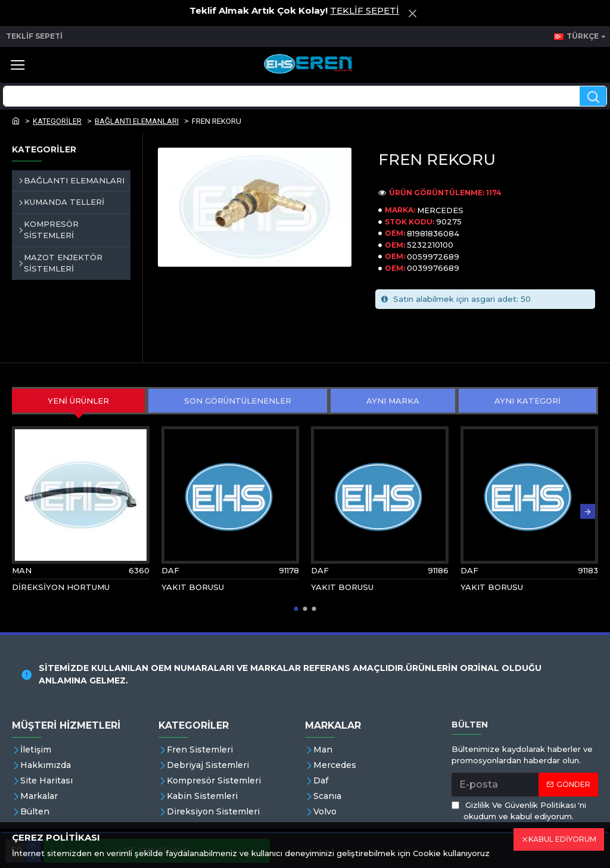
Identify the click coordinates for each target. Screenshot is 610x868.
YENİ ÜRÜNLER (78, 401)
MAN (22, 570)
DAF (170, 570)
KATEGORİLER (57, 121)
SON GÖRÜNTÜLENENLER (238, 401)
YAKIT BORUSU (193, 587)
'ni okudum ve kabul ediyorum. (519, 811)
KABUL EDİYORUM (562, 839)
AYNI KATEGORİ (527, 401)
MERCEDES (440, 210)
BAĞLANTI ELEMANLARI (137, 121)
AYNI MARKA (393, 401)
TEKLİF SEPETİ (365, 10)
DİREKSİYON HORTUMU (61, 587)
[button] (588, 512)
